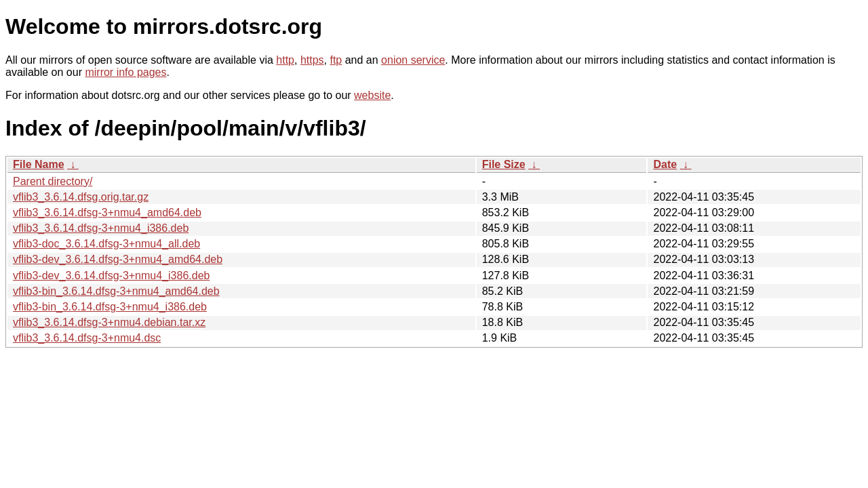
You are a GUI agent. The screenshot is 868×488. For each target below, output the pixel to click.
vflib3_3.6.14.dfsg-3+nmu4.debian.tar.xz (109, 322)
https (312, 60)
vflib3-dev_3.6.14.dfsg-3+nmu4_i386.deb (111, 276)
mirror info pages (125, 72)
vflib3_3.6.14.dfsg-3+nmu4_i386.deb (101, 228)
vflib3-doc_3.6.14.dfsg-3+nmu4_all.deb (106, 244)
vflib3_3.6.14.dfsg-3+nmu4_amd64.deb (107, 212)
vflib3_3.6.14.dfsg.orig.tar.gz (81, 197)
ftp (336, 60)
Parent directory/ (53, 181)
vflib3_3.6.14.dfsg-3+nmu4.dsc (87, 338)
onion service (413, 60)
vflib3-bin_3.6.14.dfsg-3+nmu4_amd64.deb (116, 291)
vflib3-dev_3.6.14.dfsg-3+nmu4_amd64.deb (118, 259)
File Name (39, 164)
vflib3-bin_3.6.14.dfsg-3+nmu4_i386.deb (110, 307)
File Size (504, 164)
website (372, 95)
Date (665, 164)
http (285, 60)
